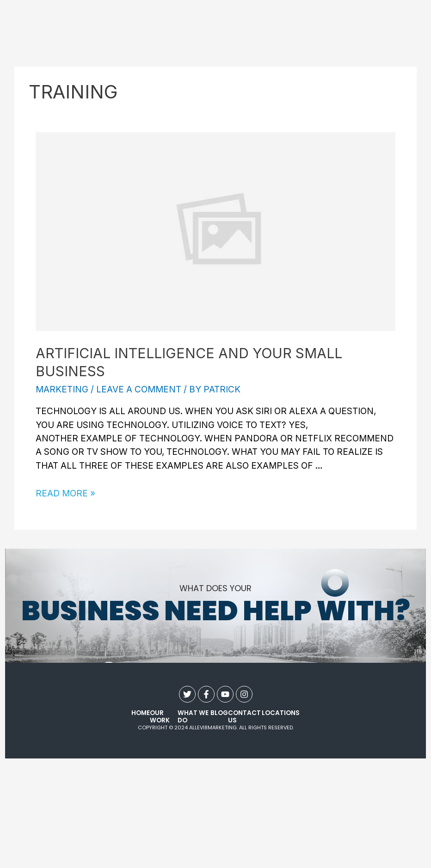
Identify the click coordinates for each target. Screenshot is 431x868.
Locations (281, 713)
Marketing (62, 389)
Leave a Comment (139, 389)
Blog (219, 713)
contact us (244, 717)
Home (141, 713)
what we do (193, 717)
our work (160, 717)
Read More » (65, 493)
